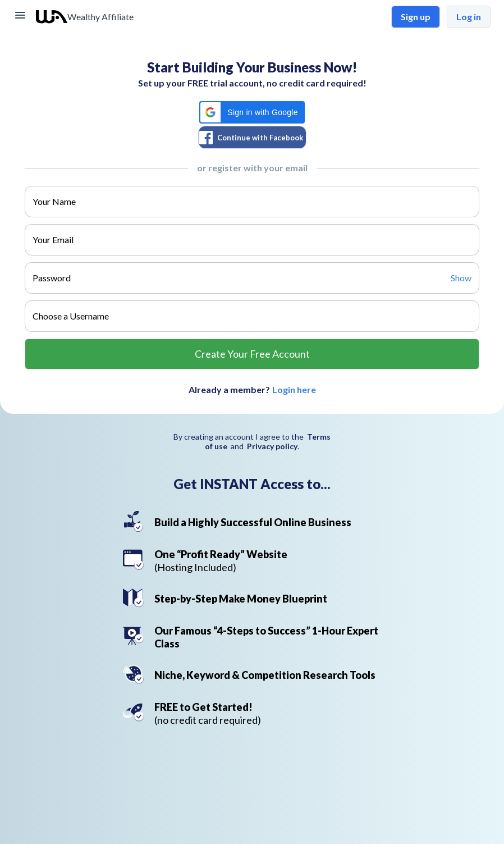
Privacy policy (272, 446)
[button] (252, 112)
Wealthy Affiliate (100, 17)
